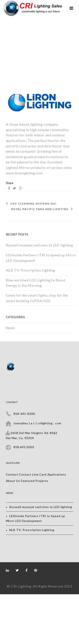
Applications (57, 474)
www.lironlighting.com (24, 173)
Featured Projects (34, 481)
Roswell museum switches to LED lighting (39, 245)
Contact (12, 474)
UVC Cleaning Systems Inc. (34, 204)
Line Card (39, 474)
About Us (13, 481)
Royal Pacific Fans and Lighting (40, 209)
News (11, 328)
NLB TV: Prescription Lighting (31, 270)
